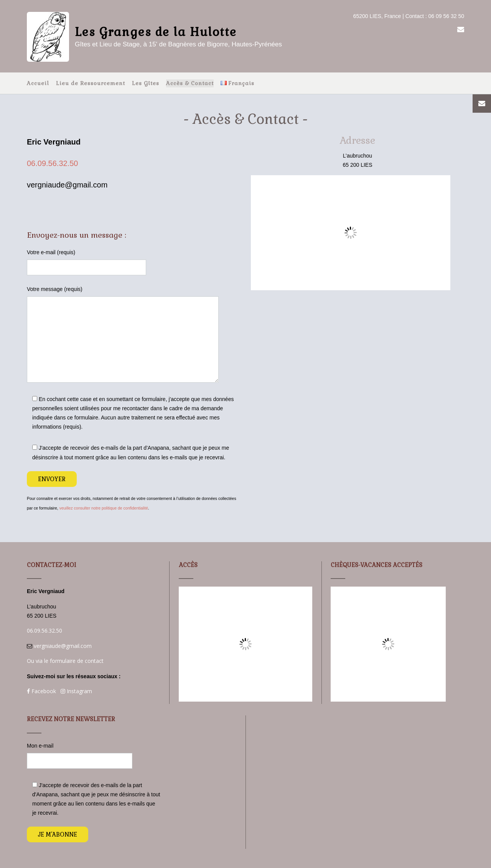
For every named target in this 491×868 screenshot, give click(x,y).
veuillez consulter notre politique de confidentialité (104, 508)
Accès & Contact (190, 83)
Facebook (41, 691)
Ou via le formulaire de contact (65, 661)
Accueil (38, 83)
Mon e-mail (94, 756)
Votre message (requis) (133, 334)
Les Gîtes (146, 83)
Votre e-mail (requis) (133, 262)
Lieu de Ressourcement (91, 83)
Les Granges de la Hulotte (156, 32)
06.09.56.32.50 (52, 163)
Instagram (76, 691)
